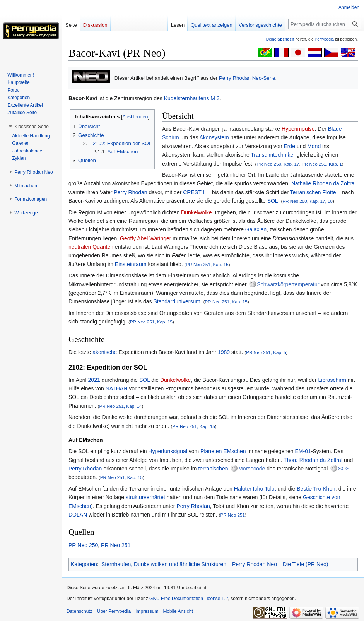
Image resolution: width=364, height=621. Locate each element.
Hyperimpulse (298, 129)
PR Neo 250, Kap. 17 (278, 164)
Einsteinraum (131, 264)
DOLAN (78, 515)
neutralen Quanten (91, 247)
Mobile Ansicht (178, 611)
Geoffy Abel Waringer (145, 238)
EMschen (234, 451)
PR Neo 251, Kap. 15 (207, 264)
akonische (105, 352)
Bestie (304, 489)
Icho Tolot (265, 489)
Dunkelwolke (196, 212)
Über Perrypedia (114, 611)
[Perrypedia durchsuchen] (325, 24)
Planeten (211, 451)
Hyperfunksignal (167, 451)
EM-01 (303, 451)
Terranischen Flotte (313, 192)
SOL (273, 201)
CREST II (194, 192)
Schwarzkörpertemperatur (288, 284)
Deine (280, 39)
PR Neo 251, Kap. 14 (120, 406)
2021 (94, 380)
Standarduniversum (177, 301)
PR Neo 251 (232, 515)
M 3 (215, 98)
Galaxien (256, 229)
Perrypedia (324, 39)
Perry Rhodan (130, 192)
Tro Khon (324, 489)
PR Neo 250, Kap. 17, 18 (308, 201)
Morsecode (252, 469)
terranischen (213, 469)
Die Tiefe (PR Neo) (305, 564)
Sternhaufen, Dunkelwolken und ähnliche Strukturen (164, 564)
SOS (344, 469)
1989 (224, 352)
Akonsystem (214, 137)
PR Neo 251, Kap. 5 (266, 352)
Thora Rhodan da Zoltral (313, 460)
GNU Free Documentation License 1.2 (189, 599)
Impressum (147, 611)
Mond (314, 146)
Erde (289, 146)
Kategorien (84, 564)
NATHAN (117, 388)
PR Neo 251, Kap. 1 (322, 164)
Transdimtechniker (273, 155)
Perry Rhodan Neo (255, 564)
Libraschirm (332, 380)
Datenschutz (79, 611)
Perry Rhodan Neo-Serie (247, 78)
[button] (32, 127)
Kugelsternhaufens (187, 98)
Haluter (243, 489)
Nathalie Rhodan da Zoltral (324, 183)
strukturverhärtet (145, 497)
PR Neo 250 (83, 545)
